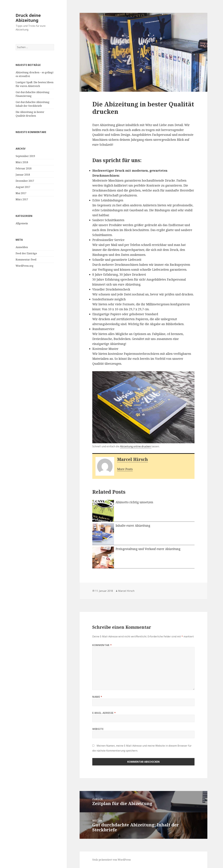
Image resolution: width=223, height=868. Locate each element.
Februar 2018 (24, 168)
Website (98, 729)
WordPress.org (25, 266)
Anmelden (22, 247)
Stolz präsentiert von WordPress (111, 860)
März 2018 (22, 162)
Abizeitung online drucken (136, 446)
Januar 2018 (23, 175)
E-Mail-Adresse (104, 713)
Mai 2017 (21, 193)
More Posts (125, 469)
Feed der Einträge (26, 253)
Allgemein (22, 223)
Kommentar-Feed (26, 260)
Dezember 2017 (25, 181)
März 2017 (22, 199)
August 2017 (23, 187)
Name (97, 697)
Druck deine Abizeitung (28, 18)
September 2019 (25, 156)
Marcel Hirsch (132, 459)
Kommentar (102, 645)
